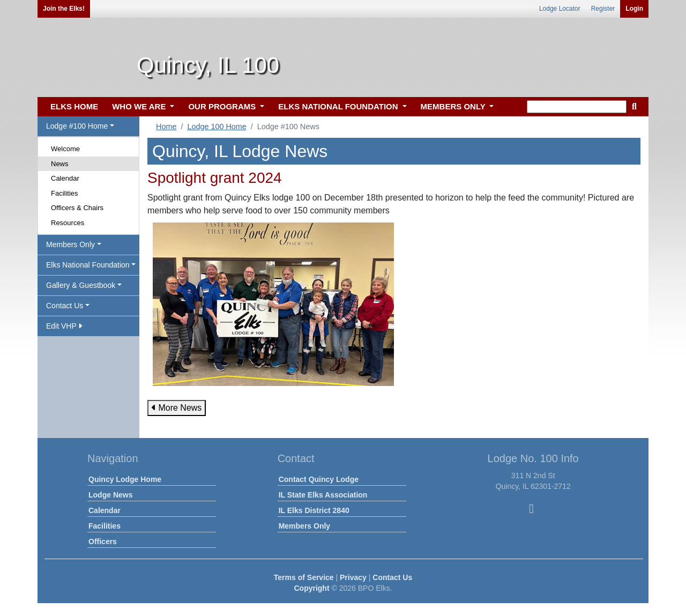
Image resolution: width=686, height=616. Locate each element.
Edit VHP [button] (64, 326)
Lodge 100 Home (217, 127)
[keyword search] (577, 107)
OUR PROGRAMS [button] (223, 106)
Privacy (353, 577)
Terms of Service (304, 577)
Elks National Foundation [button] (88, 265)
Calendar (65, 178)
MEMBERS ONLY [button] (454, 106)
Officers (103, 541)
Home (166, 127)
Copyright (311, 588)
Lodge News (110, 495)
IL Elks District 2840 (314, 510)
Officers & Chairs (77, 208)
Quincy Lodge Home (125, 479)
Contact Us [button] (65, 306)
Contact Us (392, 577)
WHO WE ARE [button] (140, 106)
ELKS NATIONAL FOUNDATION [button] (339, 106)
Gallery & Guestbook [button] (81, 285)
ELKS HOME (74, 106)
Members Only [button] (70, 244)
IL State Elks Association (323, 495)
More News (177, 408)
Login (634, 9)
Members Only (304, 526)
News (60, 164)
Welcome (65, 149)
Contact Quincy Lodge (319, 479)
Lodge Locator (560, 9)
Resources (68, 223)
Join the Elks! (64, 9)
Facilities (65, 193)
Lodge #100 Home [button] (77, 126)
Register (603, 9)
